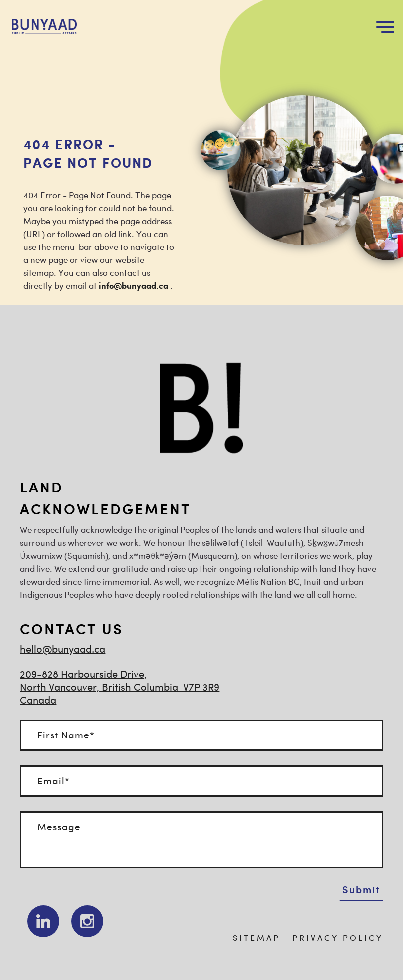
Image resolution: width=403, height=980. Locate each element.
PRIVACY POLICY (338, 938)
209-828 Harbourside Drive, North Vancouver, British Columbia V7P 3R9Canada (120, 688)
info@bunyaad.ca (133, 286)
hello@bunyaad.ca (63, 650)
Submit (361, 889)
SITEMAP (257, 938)
